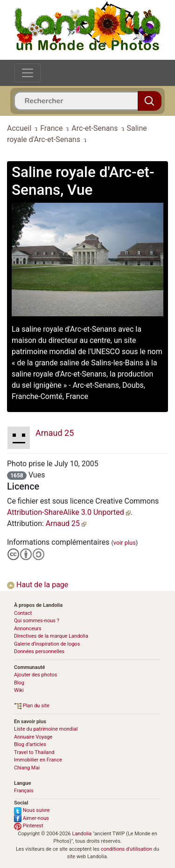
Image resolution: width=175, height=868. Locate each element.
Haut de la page (38, 585)
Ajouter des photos (35, 675)
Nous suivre (32, 810)
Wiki (19, 690)
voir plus (125, 543)
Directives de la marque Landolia (51, 636)
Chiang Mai (27, 768)
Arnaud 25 (66, 523)
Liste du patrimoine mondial (46, 729)
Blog (19, 683)
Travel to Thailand (34, 752)
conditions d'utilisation (126, 849)
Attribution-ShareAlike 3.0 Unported (69, 512)
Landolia (82, 834)
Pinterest (29, 826)
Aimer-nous (31, 818)
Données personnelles (39, 651)
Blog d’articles (30, 744)
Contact (23, 613)
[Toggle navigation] (28, 73)
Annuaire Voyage (33, 737)
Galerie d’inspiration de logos (47, 644)
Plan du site (32, 706)
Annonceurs (28, 629)
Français (24, 791)
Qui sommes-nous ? (37, 621)
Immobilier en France (38, 760)
